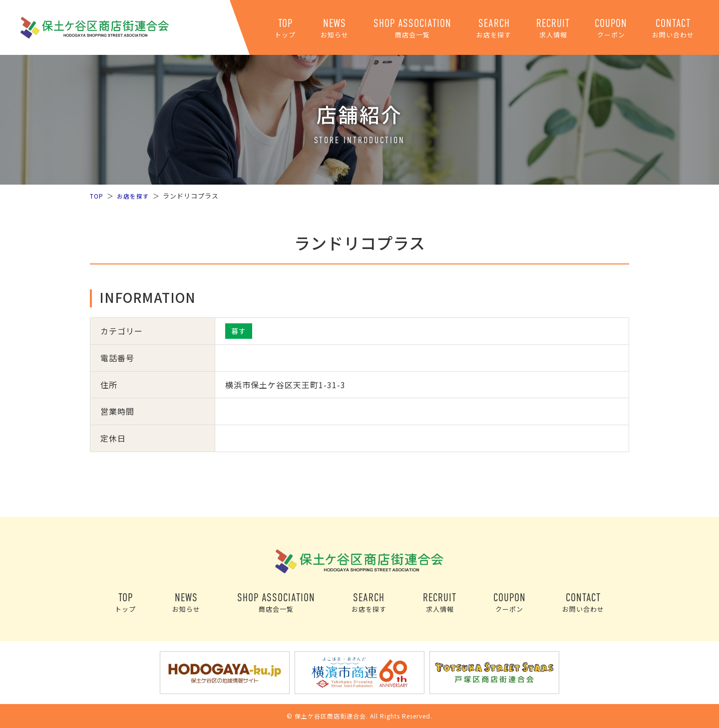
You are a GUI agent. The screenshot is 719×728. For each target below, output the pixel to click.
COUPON (611, 28)
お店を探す (135, 196)
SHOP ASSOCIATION (412, 28)
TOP (285, 28)
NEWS (335, 28)
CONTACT (673, 28)
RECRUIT (553, 28)
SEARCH (494, 28)
